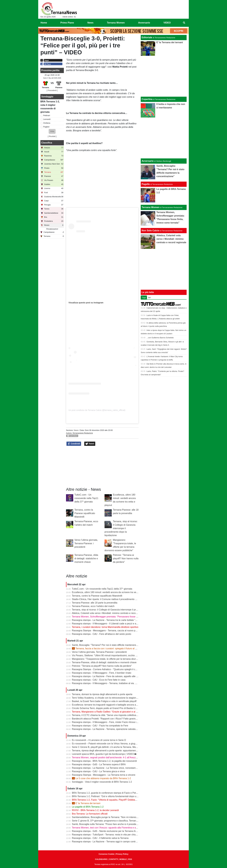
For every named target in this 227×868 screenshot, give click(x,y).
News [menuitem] (90, 23)
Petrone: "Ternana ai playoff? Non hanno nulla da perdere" (126, 558)
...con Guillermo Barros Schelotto (160, 338)
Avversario (148, 161)
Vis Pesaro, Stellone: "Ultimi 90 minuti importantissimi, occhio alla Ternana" (110, 655)
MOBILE (123, 859)
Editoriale (147, 37)
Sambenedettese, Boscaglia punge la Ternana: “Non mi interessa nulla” (109, 817)
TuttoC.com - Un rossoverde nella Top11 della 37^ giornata (86, 498)
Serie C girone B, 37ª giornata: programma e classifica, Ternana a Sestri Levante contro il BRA (120, 821)
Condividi (74, 444)
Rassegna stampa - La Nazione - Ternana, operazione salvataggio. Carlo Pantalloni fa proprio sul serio (125, 729)
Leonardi (47, 119)
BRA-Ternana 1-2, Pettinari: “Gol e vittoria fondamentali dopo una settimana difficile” (115, 796)
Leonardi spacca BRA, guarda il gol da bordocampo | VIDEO (103, 754)
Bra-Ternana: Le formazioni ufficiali (90, 814)
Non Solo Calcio (150, 231)
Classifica (47, 143)
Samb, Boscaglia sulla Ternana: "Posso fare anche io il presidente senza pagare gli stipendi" (119, 824)
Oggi (144, 297)
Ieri (149, 297)
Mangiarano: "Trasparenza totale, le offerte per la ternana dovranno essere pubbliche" (116, 659)
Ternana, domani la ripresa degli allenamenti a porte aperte (102, 694)
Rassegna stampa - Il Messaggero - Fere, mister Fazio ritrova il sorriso (108, 722)
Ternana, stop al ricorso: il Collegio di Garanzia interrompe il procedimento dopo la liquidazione (121, 528)
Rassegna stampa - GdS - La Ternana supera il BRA (99, 764)
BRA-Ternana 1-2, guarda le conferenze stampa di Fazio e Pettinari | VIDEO (111, 793)
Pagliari (46, 127)
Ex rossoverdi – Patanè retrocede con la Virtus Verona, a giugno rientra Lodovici (113, 744)
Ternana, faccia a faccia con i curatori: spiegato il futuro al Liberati (107, 648)
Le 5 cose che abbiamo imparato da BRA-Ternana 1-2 (101, 778)
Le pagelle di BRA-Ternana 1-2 (88, 807)
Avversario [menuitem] (144, 23)
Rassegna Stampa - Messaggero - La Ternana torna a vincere (104, 775)
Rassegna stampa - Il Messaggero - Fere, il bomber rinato (102, 673)
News (76, 430)
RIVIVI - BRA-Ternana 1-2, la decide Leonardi (95, 810)
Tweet (90, 444)
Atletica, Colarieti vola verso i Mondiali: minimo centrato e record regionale (110, 613)
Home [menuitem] (44, 23)
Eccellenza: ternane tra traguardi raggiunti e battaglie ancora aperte (107, 705)
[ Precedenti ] (52, 90)
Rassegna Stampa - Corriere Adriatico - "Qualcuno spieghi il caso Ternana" (110, 669)
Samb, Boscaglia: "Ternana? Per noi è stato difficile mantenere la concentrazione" (114, 645)
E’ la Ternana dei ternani (86, 803)
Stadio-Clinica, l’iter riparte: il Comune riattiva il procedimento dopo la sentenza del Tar (116, 599)
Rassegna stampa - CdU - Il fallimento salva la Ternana (100, 838)
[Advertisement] (164, 138)
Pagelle (146, 184)
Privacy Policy (122, 854)
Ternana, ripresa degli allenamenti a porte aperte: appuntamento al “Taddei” (111, 751)
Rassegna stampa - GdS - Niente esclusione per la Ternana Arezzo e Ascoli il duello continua (120, 831)
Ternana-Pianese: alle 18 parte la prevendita (95, 603)
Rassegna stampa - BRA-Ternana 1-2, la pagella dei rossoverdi (104, 761)
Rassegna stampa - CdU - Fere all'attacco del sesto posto (102, 634)
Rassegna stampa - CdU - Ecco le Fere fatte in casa (99, 680)
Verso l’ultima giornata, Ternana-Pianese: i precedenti (86, 543)
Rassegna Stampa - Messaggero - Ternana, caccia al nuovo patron (106, 631)
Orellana (47, 123)
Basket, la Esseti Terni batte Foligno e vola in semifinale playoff (104, 701)
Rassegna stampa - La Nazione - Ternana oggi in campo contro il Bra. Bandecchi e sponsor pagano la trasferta (129, 842)
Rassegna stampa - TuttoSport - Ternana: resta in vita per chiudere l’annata (111, 835)
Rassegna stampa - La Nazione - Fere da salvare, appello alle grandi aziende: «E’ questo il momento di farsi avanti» (132, 676)
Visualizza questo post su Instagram (86, 303)
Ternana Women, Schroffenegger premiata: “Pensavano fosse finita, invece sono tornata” (117, 617)
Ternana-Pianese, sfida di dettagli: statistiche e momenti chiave (86, 558)
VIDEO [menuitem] (167, 23)
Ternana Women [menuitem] (116, 23)
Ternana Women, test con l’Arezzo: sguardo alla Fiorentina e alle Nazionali (110, 828)
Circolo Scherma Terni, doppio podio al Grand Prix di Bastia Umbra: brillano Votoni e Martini (119, 708)
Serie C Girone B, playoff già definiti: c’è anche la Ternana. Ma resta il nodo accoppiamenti (118, 747)
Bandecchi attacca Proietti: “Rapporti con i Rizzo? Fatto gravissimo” (107, 719)
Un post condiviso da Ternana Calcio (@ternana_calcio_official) (97, 410)
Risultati (52, 136)
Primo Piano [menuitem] (67, 23)
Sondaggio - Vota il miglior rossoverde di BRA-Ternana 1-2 (102, 782)
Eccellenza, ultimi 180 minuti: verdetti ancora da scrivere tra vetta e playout (110, 592)
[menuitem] (184, 23)
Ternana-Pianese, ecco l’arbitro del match (93, 606)
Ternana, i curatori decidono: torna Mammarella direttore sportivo (105, 627)
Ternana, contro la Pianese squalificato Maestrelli (85, 513)
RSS (130, 859)
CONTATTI (113, 859)
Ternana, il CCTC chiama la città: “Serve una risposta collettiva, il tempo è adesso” (114, 715)
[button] (52, 131)
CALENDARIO (101, 859)
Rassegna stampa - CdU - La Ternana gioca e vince (99, 771)
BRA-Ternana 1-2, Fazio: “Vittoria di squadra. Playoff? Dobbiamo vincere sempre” (114, 800)
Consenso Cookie (106, 854)
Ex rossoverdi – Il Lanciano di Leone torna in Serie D (99, 740)
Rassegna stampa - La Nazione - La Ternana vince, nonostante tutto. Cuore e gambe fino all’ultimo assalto (127, 768)
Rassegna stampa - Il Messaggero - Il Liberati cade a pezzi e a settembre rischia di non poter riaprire (124, 624)
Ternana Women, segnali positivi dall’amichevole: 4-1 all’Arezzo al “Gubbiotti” (111, 757)
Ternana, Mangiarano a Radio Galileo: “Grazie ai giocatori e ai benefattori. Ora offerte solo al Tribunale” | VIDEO (129, 712)
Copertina (147, 99)
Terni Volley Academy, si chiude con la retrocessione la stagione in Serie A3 (110, 698)
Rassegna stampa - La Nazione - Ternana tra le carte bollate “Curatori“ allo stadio (114, 620)
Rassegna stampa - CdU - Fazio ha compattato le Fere (100, 726)
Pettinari (47, 115)
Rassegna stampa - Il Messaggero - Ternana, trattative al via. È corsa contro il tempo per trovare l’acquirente (128, 683)
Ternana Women (150, 207)
